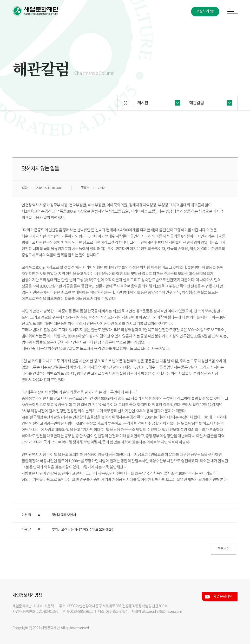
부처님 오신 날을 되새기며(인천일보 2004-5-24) (83, 530)
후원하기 (203, 11)
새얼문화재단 (223, 597)
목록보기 (224, 549)
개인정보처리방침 (27, 595)
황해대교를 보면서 (64, 515)
